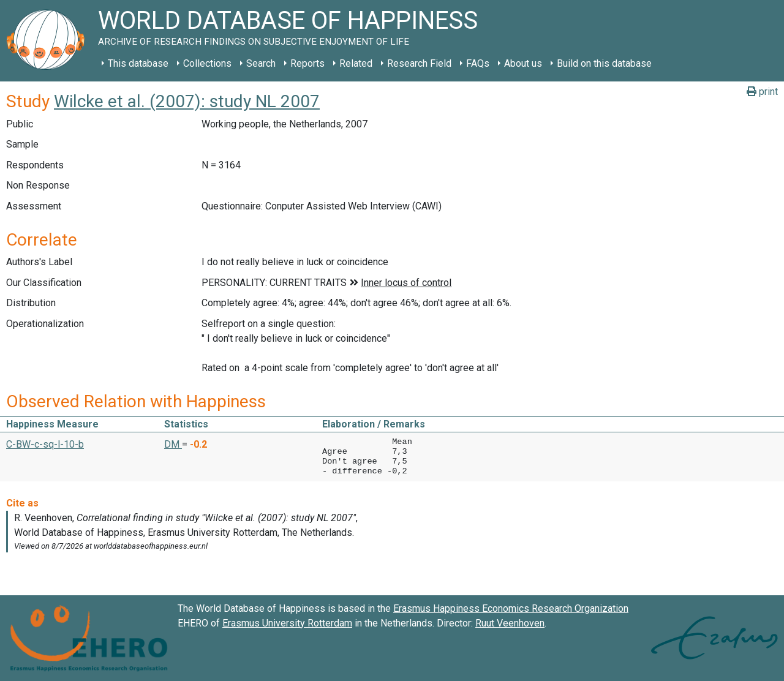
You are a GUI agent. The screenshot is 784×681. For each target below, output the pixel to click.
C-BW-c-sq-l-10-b (45, 444)
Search (261, 63)
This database (138, 63)
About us (523, 63)
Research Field (419, 63)
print (762, 92)
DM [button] (173, 444)
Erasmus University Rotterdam (287, 623)
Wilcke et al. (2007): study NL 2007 (187, 101)
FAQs (478, 63)
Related (356, 63)
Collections (207, 63)
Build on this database (604, 63)
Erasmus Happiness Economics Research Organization (511, 608)
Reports (307, 63)
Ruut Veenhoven (510, 623)
